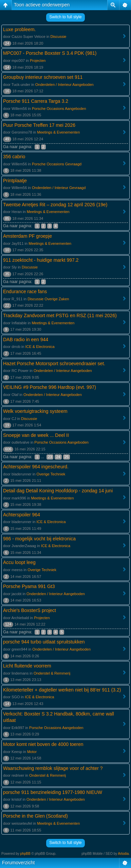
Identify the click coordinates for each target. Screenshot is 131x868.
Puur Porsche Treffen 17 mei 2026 (39, 125)
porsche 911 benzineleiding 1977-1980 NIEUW (53, 792)
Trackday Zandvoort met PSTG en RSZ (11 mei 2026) (60, 315)
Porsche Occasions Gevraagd (57, 164)
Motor (32, 752)
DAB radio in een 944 (26, 339)
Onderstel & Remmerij (52, 673)
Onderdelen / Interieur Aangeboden (64, 85)
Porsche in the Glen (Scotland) (35, 816)
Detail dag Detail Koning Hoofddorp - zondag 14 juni (58, 491)
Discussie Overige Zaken (48, 299)
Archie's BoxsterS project (30, 610)
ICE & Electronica (40, 347)
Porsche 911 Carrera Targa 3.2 (36, 101)
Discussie (58, 37)
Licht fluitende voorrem (27, 666)
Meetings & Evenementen (58, 132)
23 (50, 457)
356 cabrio (14, 157)
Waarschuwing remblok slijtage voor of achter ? (53, 768)
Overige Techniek (51, 474)
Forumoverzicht (18, 863)
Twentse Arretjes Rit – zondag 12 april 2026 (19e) (55, 205)
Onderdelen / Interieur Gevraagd (59, 188)
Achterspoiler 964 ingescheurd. (36, 467)
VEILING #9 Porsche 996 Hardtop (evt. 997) (50, 387)
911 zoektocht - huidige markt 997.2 (41, 260)
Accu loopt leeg (19, 562)
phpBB (25, 854)
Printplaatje (15, 181)
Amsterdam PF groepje (27, 236)
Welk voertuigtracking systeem (35, 411)
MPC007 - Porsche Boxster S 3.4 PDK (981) (50, 53)
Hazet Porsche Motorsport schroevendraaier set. (54, 363)
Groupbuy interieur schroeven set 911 (43, 77)
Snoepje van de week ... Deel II (36, 435)
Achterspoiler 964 (22, 515)
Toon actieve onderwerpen (42, 5)
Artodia (124, 854)
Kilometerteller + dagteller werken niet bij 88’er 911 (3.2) (62, 690)
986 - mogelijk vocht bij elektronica (39, 539)
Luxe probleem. (20, 29)
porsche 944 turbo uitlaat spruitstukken (44, 642)
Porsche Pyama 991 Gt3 (29, 586)
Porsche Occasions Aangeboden (59, 109)
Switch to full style (65, 17)
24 (58, 457)
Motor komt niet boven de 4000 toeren (43, 744)
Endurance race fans (25, 291)
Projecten (38, 61)
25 (67, 457)
